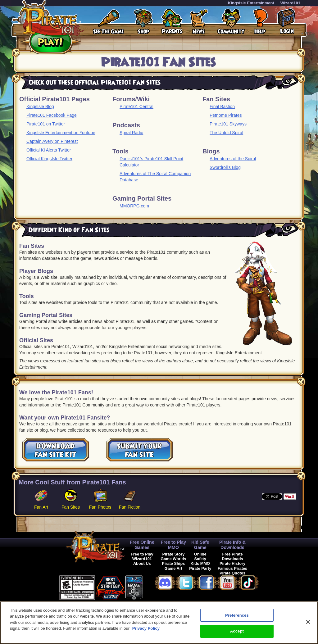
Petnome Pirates (226, 115)
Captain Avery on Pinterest (52, 141)
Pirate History (232, 563)
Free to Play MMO (174, 545)
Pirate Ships (173, 563)
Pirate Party (200, 568)
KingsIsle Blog (40, 107)
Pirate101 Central (136, 107)
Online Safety (200, 556)
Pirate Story (173, 554)
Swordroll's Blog (225, 167)
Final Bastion (222, 107)
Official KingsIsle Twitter (49, 159)
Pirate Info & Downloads (232, 545)
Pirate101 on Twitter (46, 124)
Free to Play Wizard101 (142, 556)
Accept (237, 633)
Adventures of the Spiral (233, 159)
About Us (142, 563)
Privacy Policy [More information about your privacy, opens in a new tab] (146, 630)
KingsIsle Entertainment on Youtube (61, 133)
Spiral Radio (131, 133)
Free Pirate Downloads (232, 556)
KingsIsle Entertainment (251, 3)
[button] (159, 587)
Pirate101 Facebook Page (52, 115)
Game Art (173, 568)
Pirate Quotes (232, 573)
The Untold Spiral (226, 133)
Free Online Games (142, 545)
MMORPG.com (134, 206)
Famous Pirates (232, 568)
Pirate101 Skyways (228, 124)
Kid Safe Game (200, 545)
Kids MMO (200, 563)
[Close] (308, 624)
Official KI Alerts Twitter (49, 150)
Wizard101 (290, 3)
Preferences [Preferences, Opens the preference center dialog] (237, 617)
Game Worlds (173, 559)
